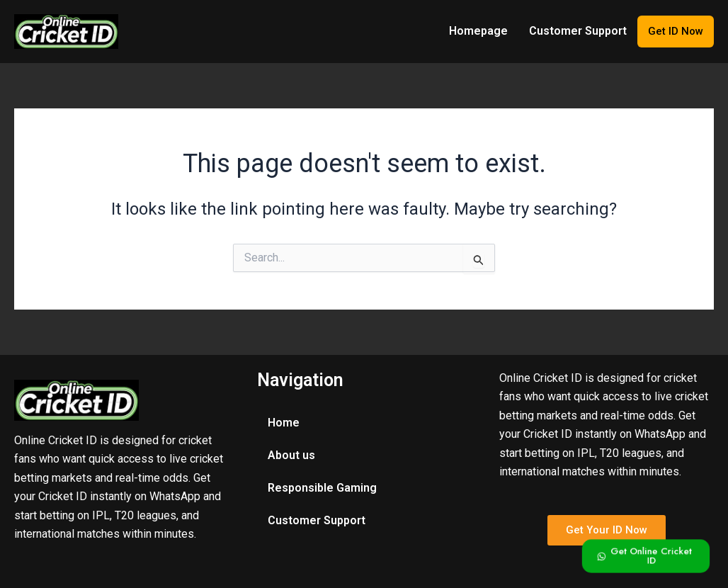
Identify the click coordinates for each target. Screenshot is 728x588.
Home (284, 423)
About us (291, 455)
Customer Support (578, 31)
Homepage (478, 31)
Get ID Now (676, 31)
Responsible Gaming (322, 488)
